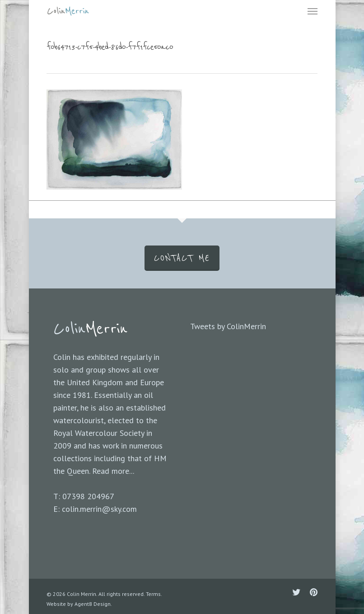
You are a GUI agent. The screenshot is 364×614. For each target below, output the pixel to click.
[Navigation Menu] (313, 11)
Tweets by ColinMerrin (228, 326)
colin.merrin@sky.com (99, 509)
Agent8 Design (93, 604)
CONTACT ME (182, 258)
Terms (153, 594)
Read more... (113, 471)
